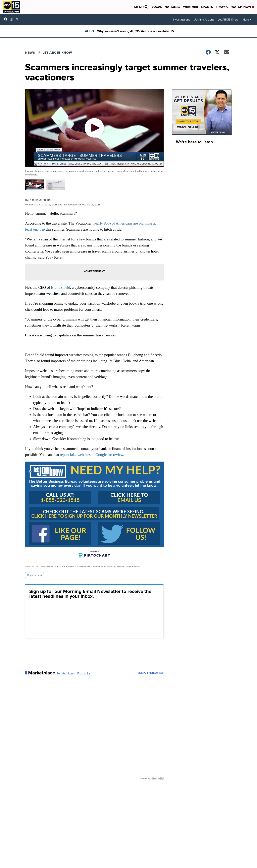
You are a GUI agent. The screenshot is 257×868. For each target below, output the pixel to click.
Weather (191, 7)
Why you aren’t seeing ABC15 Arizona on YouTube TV (136, 31)
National (172, 7)
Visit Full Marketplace (150, 673)
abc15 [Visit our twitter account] (18, 19)
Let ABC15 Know (228, 20)
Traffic (222, 7)
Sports (207, 7)
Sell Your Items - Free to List (74, 674)
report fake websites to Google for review (91, 455)
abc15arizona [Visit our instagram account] (12, 19)
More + (247, 20)
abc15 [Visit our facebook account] (7, 19)
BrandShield (61, 287)
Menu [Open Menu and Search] (141, 7)
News (30, 53)
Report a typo (35, 575)
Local (157, 7)
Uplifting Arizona (204, 20)
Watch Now (243, 7)
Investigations (182, 20)
